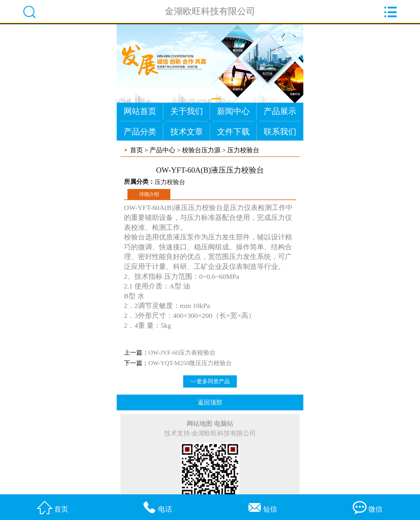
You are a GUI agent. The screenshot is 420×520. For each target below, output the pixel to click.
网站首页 (140, 111)
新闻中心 (233, 111)
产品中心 (162, 150)
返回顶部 (210, 402)
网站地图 (199, 424)
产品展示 (280, 111)
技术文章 (187, 132)
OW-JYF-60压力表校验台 (184, 353)
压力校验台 (243, 150)
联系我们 (280, 132)
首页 (136, 150)
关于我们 (187, 111)
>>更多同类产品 (210, 381)
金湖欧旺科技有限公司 (210, 12)
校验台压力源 (201, 150)
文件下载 (233, 132)
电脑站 (224, 424)
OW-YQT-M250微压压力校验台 (193, 363)
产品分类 (140, 132)
